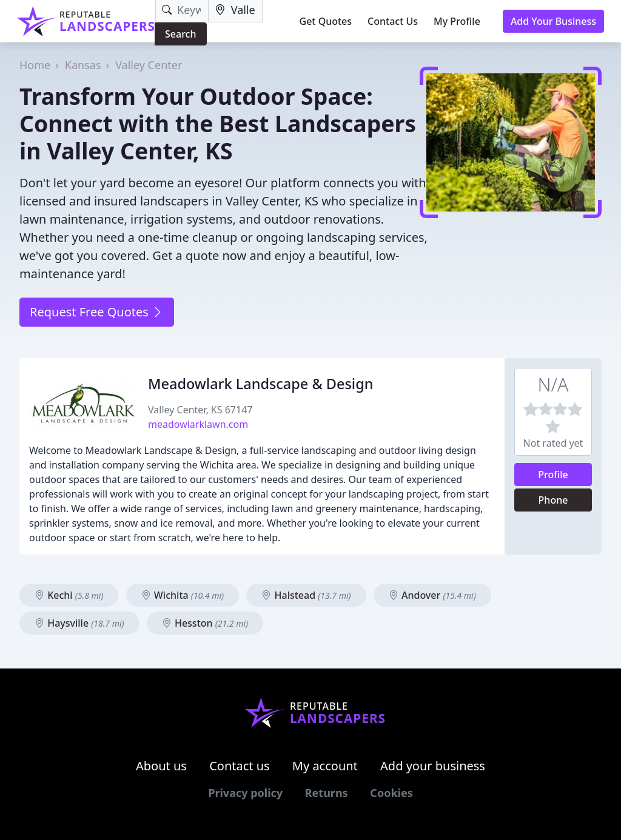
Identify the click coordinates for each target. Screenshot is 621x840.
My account (325, 766)
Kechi (69, 595)
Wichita (183, 595)
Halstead (306, 595)
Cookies (391, 793)
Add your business (433, 766)
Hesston (205, 623)
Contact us (240, 766)
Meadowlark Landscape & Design (260, 384)
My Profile (457, 21)
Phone (553, 500)
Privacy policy (245, 793)
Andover (432, 595)
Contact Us (393, 21)
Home (35, 65)
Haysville (79, 623)
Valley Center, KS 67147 (200, 410)
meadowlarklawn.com (198, 424)
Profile (553, 475)
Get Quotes (326, 21)
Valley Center (149, 65)
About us (161, 766)
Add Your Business (553, 21)
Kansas (83, 65)
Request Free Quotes (97, 312)
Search (180, 34)
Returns (327, 793)
